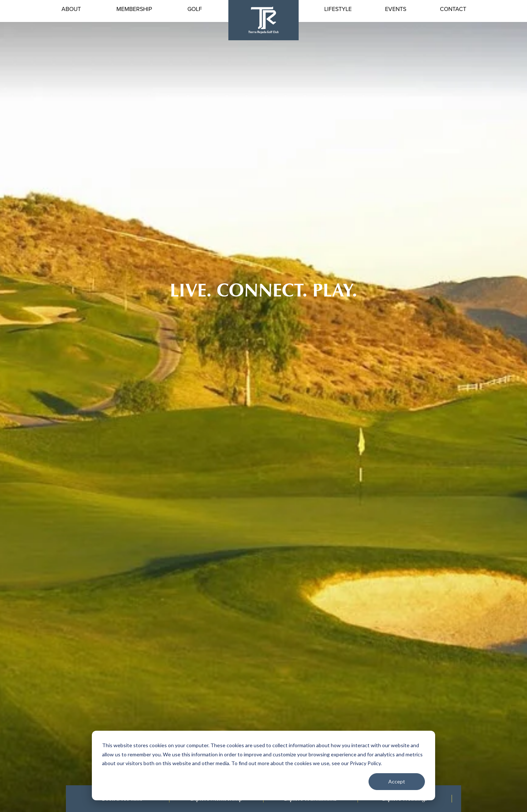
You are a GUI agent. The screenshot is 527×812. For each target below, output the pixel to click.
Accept (397, 781)
